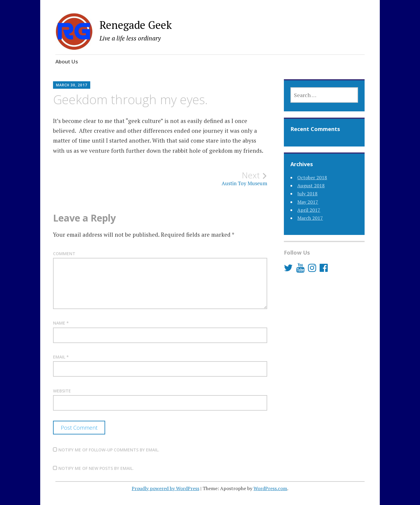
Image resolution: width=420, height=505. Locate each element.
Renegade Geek (136, 25)
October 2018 (312, 177)
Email (61, 357)
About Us (67, 61)
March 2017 (310, 218)
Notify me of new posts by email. (96, 468)
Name (61, 323)
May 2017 (308, 202)
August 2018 (311, 186)
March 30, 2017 (72, 85)
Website (62, 391)
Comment (64, 254)
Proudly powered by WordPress (165, 488)
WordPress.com (270, 488)
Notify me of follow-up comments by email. (109, 450)
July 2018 (307, 194)
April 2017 (309, 210)
